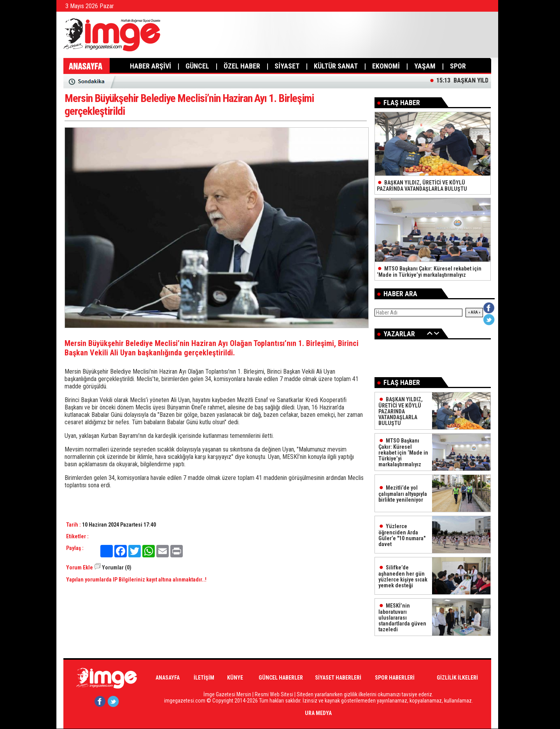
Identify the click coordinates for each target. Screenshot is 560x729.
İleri (437, 333)
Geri (430, 333)
